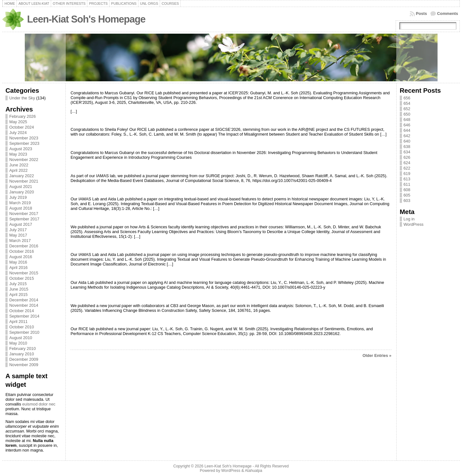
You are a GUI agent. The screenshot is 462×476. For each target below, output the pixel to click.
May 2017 (18, 235)
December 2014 (24, 300)
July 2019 (18, 197)
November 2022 (24, 160)
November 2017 (24, 214)
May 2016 (18, 262)
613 (407, 179)
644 (407, 130)
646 (407, 125)
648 (407, 120)
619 (407, 174)
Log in (409, 219)
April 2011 (18, 322)
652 (407, 109)
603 (407, 201)
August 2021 (21, 187)
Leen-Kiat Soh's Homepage (86, 19)
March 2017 (20, 241)
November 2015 (24, 273)
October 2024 (22, 127)
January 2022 (22, 176)
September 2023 (24, 143)
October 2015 (22, 278)
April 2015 (18, 295)
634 (407, 152)
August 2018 (21, 208)
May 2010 (18, 343)
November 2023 (24, 138)
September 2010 (24, 332)
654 (407, 103)
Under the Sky (22, 98)
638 (407, 147)
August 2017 (21, 224)
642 (407, 136)
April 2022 (18, 170)
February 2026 (22, 116)
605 (407, 195)
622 (407, 168)
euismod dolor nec (39, 404)
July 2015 (18, 284)
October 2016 (22, 251)
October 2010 (22, 327)
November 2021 (24, 181)
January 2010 (22, 354)
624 (407, 163)
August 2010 (21, 338)
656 (407, 98)
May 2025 (18, 122)
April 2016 (18, 268)
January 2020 (22, 192)
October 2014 (22, 311)
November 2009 (24, 365)
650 (407, 114)
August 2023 (21, 149)
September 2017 (24, 219)
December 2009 (24, 359)
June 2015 (19, 289)
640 (407, 141)
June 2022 (19, 165)
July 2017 (18, 230)
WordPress (414, 224)
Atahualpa (254, 471)
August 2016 (21, 257)
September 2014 (24, 316)
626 (407, 157)
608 (407, 190)
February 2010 (22, 349)
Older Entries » (377, 355)
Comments (448, 13)
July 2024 (18, 133)
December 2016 (24, 246)
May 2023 (18, 154)
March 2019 (20, 203)
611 (407, 184)
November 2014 (24, 305)
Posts (422, 13)
